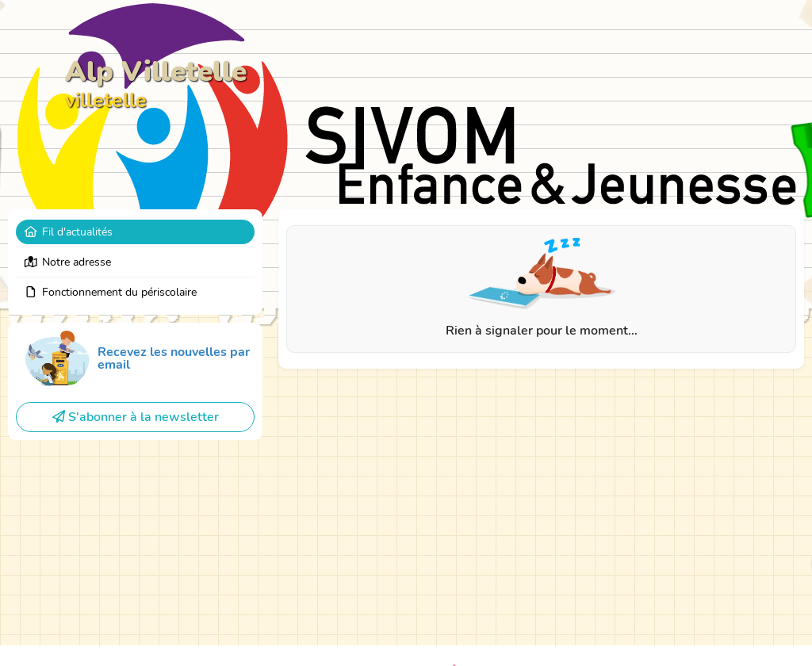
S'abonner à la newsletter (136, 417)
